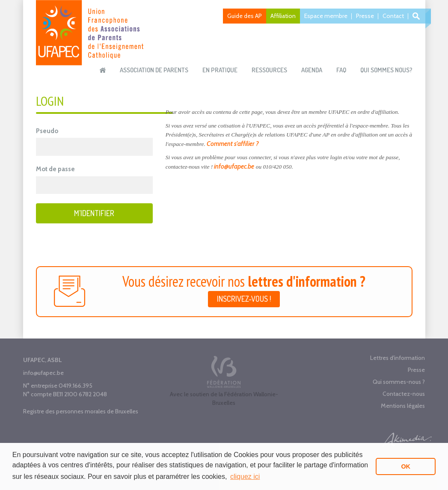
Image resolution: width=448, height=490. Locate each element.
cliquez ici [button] (245, 477)
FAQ (341, 70)
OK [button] (406, 466)
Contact (393, 16)
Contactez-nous (404, 394)
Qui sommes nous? (386, 70)
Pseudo (47, 131)
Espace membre (326, 16)
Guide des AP (245, 16)
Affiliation (283, 16)
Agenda (312, 70)
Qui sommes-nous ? (399, 382)
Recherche (417, 16)
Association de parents (154, 70)
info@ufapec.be (234, 166)
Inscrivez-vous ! (244, 299)
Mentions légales (403, 406)
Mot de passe (55, 169)
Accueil (103, 70)
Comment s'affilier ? (233, 144)
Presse (365, 16)
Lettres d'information (398, 358)
